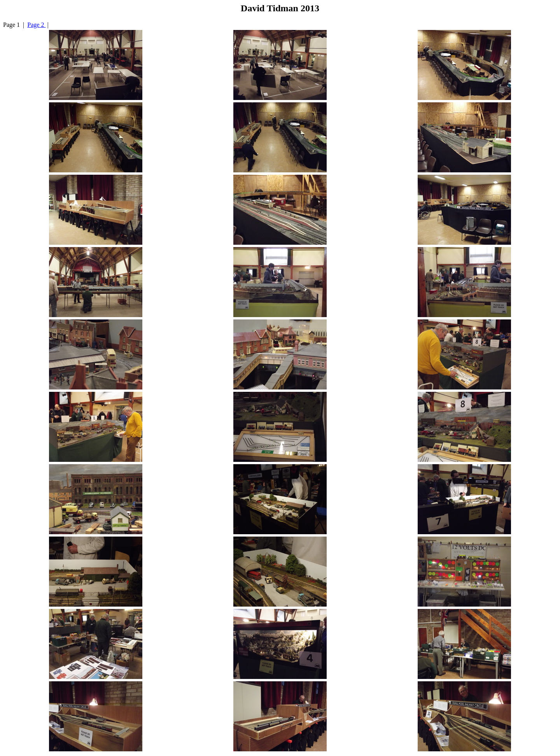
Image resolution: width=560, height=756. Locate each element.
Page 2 (36, 25)
